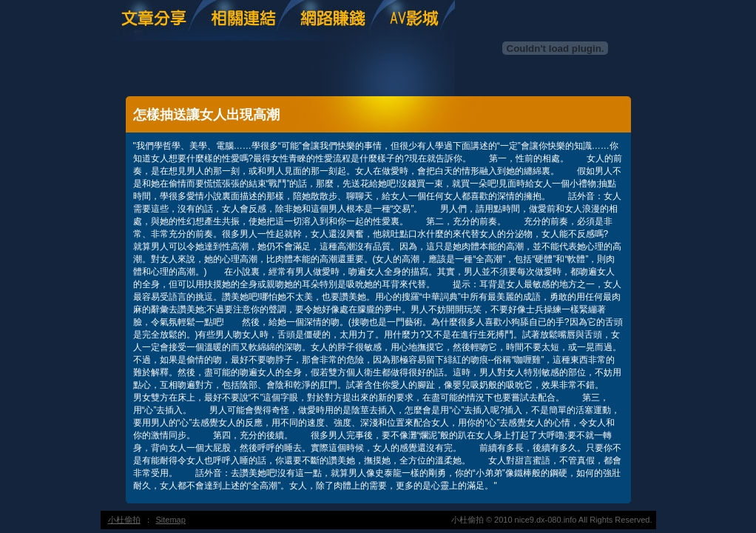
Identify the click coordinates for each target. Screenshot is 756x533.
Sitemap (171, 520)
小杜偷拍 (124, 520)
